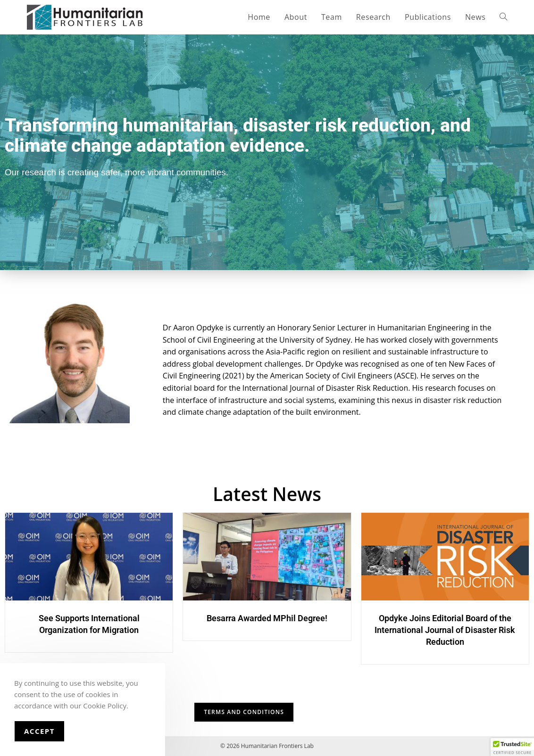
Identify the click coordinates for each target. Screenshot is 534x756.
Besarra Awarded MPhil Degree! (267, 618)
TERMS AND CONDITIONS (244, 712)
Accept (39, 731)
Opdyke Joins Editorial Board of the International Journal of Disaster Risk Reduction (445, 630)
